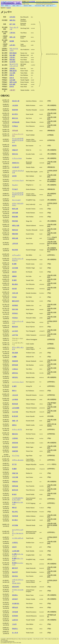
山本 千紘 (15, 335)
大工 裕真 (12, 73)
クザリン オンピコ (18, 460)
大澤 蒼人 (12, 57)
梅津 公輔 (15, 209)
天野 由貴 (15, 131)
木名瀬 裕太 (16, 604)
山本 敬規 (15, 399)
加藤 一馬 (15, 421)
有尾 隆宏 (15, 305)
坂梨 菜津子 (16, 587)
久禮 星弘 (15, 543)
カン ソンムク (16, 200)
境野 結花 (15, 607)
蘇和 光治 (15, 118)
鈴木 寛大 (15, 114)
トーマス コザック (18, 538)
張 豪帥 (14, 469)
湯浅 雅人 (15, 595)
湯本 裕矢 (15, 576)
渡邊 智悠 (15, 110)
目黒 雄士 (15, 313)
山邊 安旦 (15, 620)
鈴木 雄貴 (12, 84)
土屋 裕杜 (15, 438)
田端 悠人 (15, 629)
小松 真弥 (15, 105)
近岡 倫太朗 (16, 122)
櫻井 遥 (14, 508)
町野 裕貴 (15, 365)
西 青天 (12, 87)
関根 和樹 (15, 234)
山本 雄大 (12, 45)
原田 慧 (14, 272)
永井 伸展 (15, 268)
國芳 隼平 (15, 568)
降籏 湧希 (15, 217)
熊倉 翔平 (15, 572)
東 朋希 (14, 264)
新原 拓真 (15, 404)
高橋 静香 (15, 361)
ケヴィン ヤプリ (17, 429)
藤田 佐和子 (16, 301)
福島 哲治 (12, 20)
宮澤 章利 (15, 616)
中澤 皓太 (15, 126)
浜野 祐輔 (15, 213)
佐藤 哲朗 (15, 451)
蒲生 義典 (15, 353)
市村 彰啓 (15, 516)
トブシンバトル (17, 158)
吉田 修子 (15, 599)
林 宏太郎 (15, 416)
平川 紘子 (15, 189)
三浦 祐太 (12, 33)
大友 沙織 (15, 477)
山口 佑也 (15, 331)
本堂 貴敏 (15, 525)
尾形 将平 (15, 447)
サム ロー (15, 185)
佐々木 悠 (15, 633)
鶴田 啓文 (15, 434)
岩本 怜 (12, 78)
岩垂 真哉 (15, 443)
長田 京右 (15, 154)
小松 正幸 (15, 395)
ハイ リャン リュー (18, 180)
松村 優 (14, 289)
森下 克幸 (12, 24)
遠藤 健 (14, 276)
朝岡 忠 (14, 425)
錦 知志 (14, 494)
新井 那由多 (13, 53)
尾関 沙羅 (15, 238)
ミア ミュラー (16, 255)
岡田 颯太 (12, 60)
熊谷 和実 (15, 250)
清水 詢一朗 (16, 101)
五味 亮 (14, 547)
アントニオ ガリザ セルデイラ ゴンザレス (18, 140)
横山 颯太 (15, 284)
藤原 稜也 (15, 327)
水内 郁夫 (12, 17)
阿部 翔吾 (15, 221)
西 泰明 (14, 280)
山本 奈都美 (16, 408)
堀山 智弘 (15, 512)
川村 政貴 (15, 612)
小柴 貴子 (12, 90)
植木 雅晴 (12, 55)
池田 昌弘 (15, 377)
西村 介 (14, 391)
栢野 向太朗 (13, 82)
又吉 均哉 (15, 412)
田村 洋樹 (15, 309)
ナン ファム (16, 456)
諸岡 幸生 (15, 373)
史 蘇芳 (14, 386)
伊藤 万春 (15, 473)
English (9, 8)
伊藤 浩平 (15, 150)
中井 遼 (14, 297)
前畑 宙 (12, 75)
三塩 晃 (14, 624)
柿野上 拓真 (16, 225)
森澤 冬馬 (15, 490)
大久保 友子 (16, 167)
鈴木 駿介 (15, 520)
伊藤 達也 (15, 482)
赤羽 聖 (14, 176)
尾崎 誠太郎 (13, 71)
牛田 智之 (15, 318)
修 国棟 (12, 41)
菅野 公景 (12, 37)
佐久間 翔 (12, 62)
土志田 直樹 (16, 551)
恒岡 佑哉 (15, 486)
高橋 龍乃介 (16, 163)
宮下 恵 (14, 464)
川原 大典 (15, 293)
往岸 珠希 (12, 80)
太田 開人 (12, 68)
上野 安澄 (15, 244)
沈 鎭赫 (14, 357)
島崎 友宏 (15, 230)
